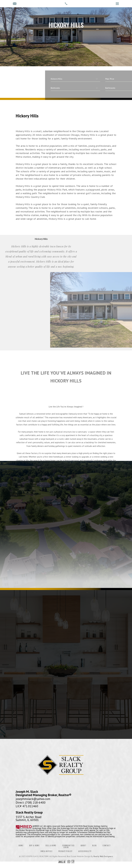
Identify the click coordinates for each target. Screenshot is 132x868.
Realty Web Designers (103, 856)
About (83, 846)
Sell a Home (51, 846)
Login (66, 847)
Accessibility (85, 851)
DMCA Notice (46, 851)
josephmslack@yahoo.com (33, 799)
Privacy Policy (65, 851)
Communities (68, 846)
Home (21, 846)
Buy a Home (34, 846)
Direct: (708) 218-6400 (31, 802)
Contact (107, 846)
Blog (94, 846)
